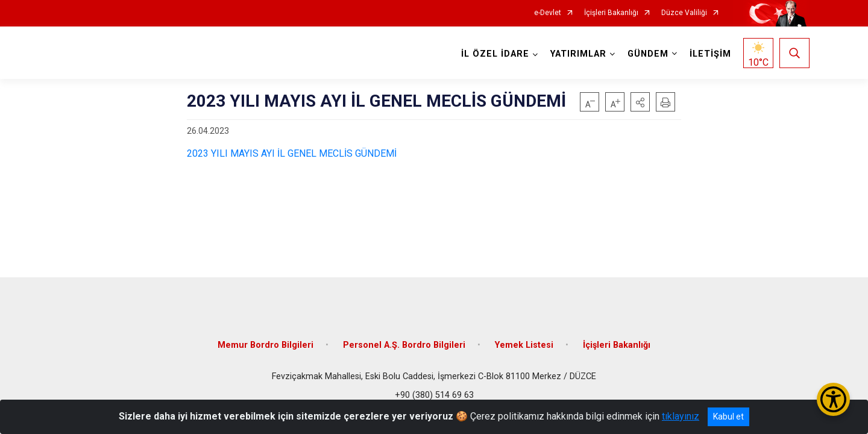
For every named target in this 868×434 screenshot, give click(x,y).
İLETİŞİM (710, 54)
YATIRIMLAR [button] (578, 54)
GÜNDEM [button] (648, 54)
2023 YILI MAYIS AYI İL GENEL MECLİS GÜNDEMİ (292, 153)
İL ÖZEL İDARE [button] (495, 54)
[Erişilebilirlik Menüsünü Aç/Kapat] (833, 399)
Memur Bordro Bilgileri (266, 345)
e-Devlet (548, 13)
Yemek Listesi (524, 345)
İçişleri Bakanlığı (611, 13)
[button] (640, 102)
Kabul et (728, 417)
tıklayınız (681, 416)
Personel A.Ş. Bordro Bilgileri (404, 345)
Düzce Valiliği (684, 13)
